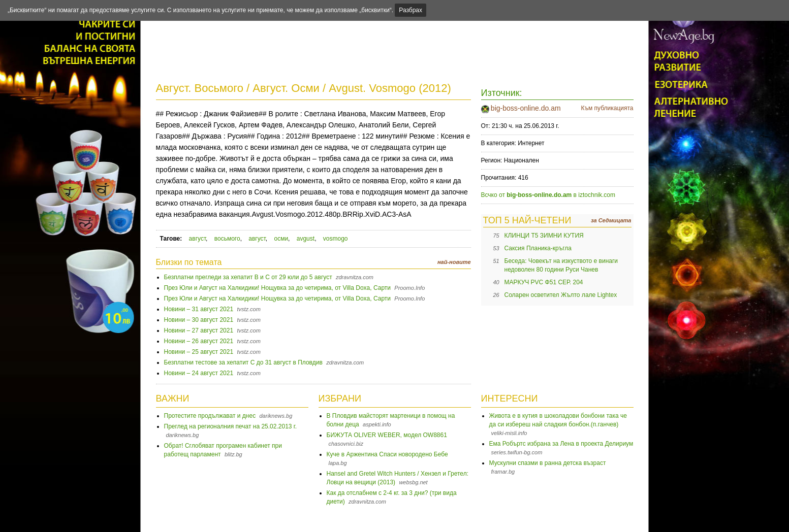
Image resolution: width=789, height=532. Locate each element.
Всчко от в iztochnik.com (548, 195)
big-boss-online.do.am (526, 108)
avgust (306, 239)
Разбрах (411, 10)
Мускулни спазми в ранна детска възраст (548, 463)
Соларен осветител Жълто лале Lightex (561, 295)
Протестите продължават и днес (210, 416)
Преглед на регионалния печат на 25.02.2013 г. (231, 426)
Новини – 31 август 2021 (199, 309)
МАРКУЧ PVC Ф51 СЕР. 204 (544, 282)
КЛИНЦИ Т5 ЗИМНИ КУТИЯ (544, 236)
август (197, 239)
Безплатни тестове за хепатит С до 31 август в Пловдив (243, 362)
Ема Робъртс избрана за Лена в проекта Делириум (561, 444)
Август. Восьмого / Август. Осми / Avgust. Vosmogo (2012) (304, 88)
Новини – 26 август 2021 (199, 341)
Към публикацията (607, 108)
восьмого (227, 239)
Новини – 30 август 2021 (199, 320)
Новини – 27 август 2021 (199, 330)
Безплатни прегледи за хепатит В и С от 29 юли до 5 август (248, 277)
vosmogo (336, 239)
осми (281, 239)
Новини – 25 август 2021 (199, 352)
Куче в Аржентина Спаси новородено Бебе (387, 454)
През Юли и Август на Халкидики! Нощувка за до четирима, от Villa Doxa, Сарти (278, 288)
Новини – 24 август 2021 (199, 373)
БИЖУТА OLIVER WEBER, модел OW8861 (387, 435)
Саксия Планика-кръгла (538, 248)
